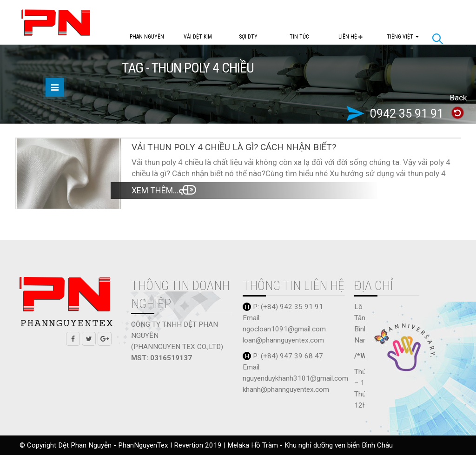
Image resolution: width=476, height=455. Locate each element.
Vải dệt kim (198, 37)
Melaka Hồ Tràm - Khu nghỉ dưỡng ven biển (294, 445)
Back (458, 98)
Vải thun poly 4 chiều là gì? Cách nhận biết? (234, 147)
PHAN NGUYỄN (147, 37)
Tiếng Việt (400, 37)
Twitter (89, 339)
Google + (105, 339)
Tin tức (299, 37)
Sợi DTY (248, 37)
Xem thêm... (155, 190)
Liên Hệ (348, 37)
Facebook (73, 339)
